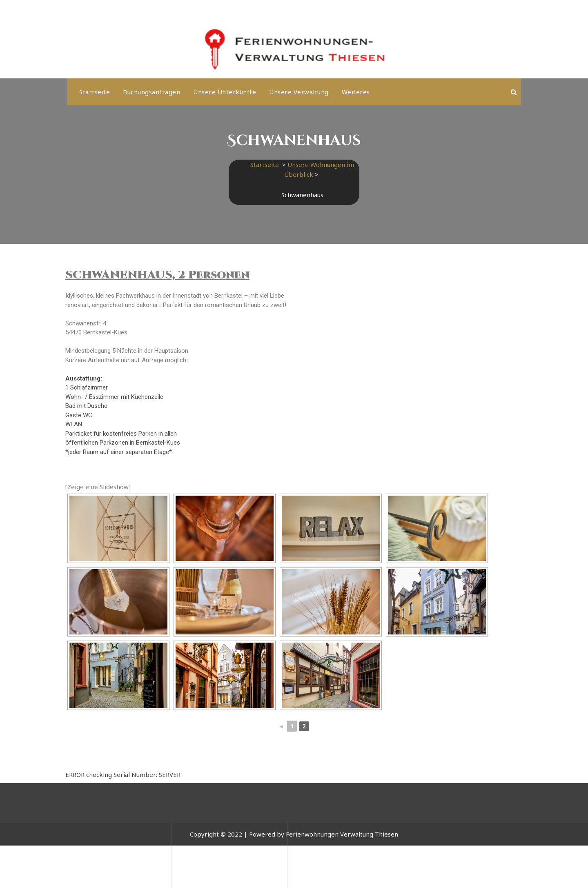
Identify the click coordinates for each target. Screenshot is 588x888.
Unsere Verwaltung (299, 92)
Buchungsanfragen (151, 92)
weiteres (356, 92)
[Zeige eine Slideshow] (98, 487)
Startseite (95, 92)
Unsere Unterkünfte (225, 92)
